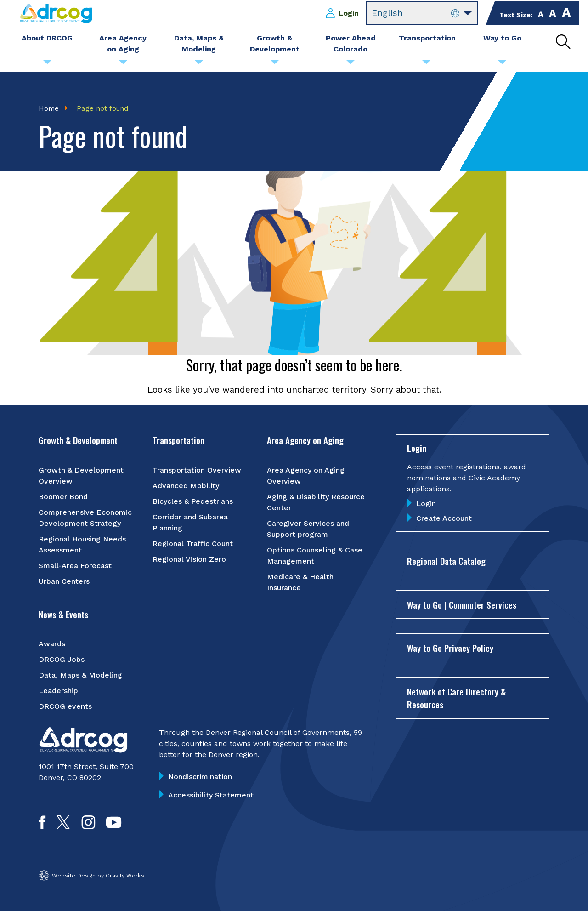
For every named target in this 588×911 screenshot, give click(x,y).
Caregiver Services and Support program (308, 529)
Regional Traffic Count (193, 544)
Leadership (58, 691)
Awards (52, 644)
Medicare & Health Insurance (300, 582)
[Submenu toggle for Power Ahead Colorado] (351, 64)
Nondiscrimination (200, 777)
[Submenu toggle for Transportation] (426, 64)
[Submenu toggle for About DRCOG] (47, 64)
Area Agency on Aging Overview (306, 475)
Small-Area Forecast (75, 566)
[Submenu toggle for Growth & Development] (275, 64)
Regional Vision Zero (189, 559)
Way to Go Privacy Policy (450, 648)
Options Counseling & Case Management (315, 555)
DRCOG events (65, 707)
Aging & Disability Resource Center (316, 502)
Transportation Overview (197, 470)
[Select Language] (422, 13)
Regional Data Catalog (446, 561)
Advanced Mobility (186, 486)
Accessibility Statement (211, 795)
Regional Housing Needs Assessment (82, 544)
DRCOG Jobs (62, 660)
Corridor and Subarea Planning (190, 522)
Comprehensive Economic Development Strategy (85, 518)
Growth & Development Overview (81, 475)
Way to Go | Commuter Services (462, 604)
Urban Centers (64, 581)
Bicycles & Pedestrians (193, 501)
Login (349, 13)
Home (49, 108)
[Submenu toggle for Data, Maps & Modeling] (199, 64)
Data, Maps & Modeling (80, 675)
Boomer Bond (63, 497)
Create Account (444, 519)
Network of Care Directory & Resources (456, 698)
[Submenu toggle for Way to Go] (502, 64)
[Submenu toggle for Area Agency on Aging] (123, 64)
